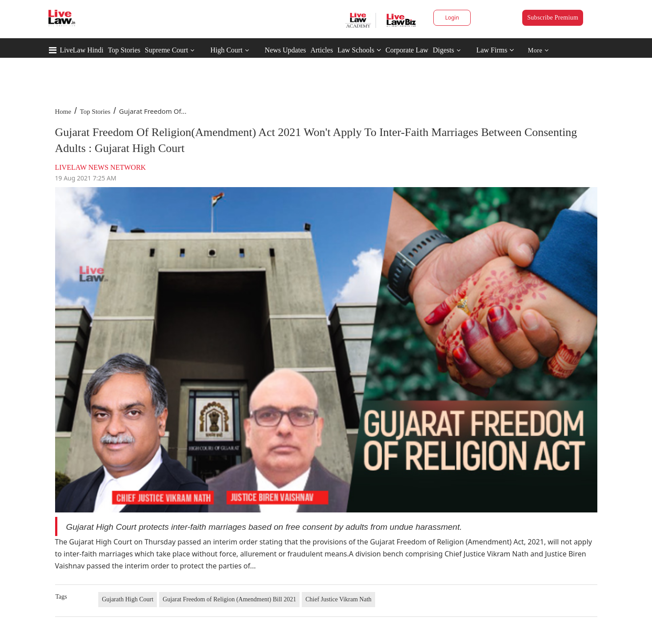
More (538, 50)
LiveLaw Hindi (82, 50)
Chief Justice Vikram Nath (338, 599)
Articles (322, 50)
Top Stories (124, 50)
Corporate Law (407, 50)
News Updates (286, 50)
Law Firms (495, 50)
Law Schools (359, 50)
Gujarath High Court (128, 599)
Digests (444, 50)
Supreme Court (166, 50)
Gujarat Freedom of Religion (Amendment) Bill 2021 (229, 599)
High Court (226, 50)
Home (63, 112)
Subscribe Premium (553, 18)
